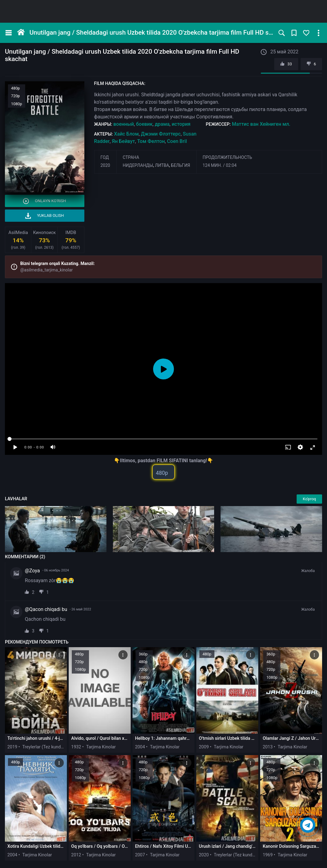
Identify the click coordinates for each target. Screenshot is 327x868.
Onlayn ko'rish (44, 201)
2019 (12, 747)
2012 (76, 855)
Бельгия (180, 165)
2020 (105, 165)
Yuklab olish (44, 216)
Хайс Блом (127, 134)
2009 (204, 747)
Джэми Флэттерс (161, 134)
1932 (76, 747)
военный (123, 124)
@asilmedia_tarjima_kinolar (46, 270)
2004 (140, 747)
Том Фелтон (151, 141)
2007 (140, 855)
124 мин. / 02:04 (220, 165)
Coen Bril (177, 141)
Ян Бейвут (123, 141)
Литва (162, 165)
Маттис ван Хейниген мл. (261, 124)
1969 (267, 855)
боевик (144, 124)
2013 (267, 747)
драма (162, 124)
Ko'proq (309, 499)
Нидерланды (138, 165)
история (181, 124)
